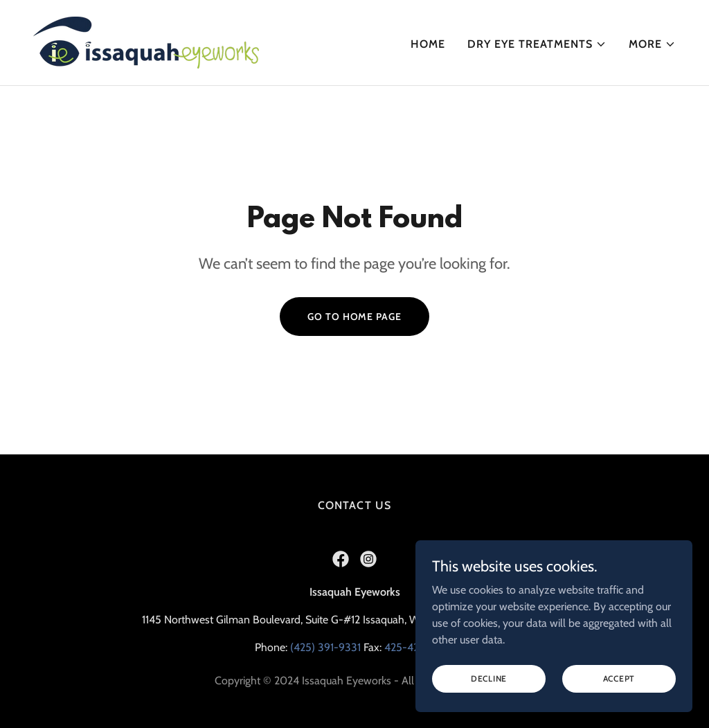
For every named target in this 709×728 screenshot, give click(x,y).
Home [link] (428, 44)
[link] (146, 41)
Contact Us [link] (354, 505)
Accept (619, 697)
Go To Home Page (354, 317)
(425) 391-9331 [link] (325, 647)
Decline (489, 697)
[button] (537, 44)
